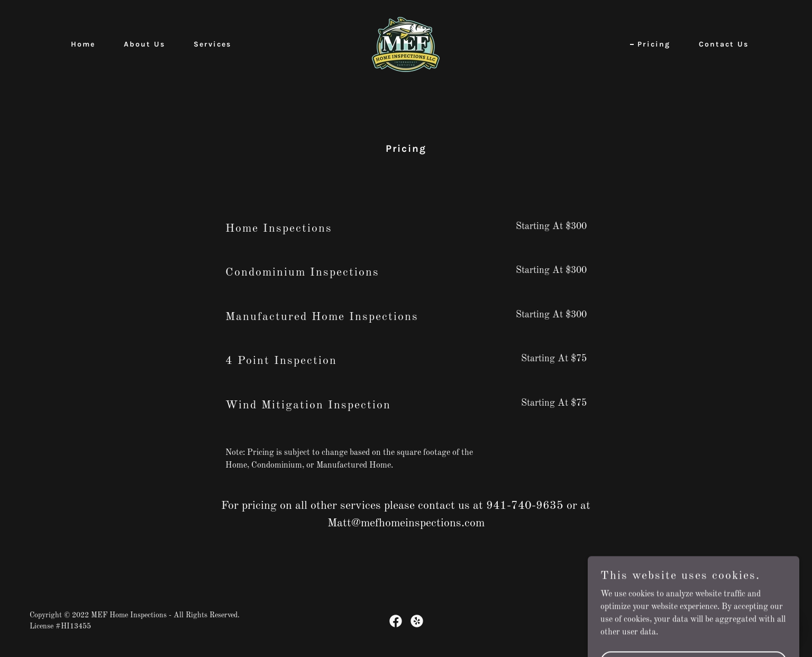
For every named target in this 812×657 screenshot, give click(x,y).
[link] (406, 44)
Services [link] (212, 44)
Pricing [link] (654, 44)
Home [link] (83, 44)
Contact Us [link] (724, 44)
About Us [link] (144, 44)
